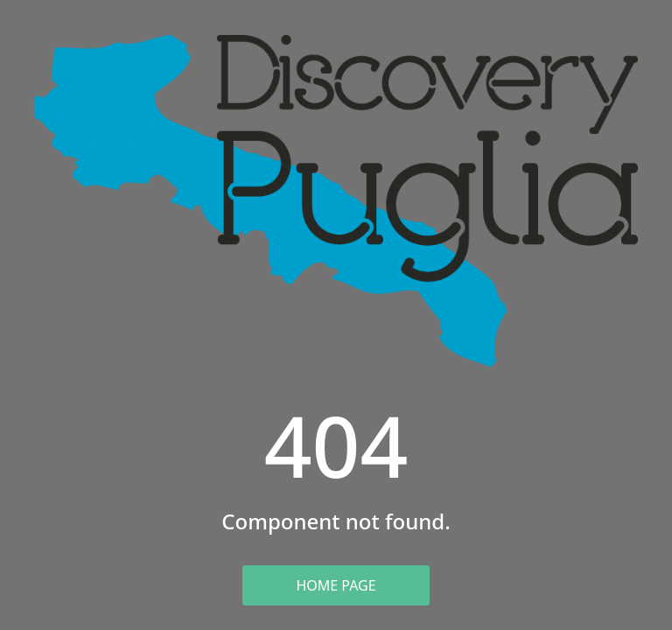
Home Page (336, 585)
